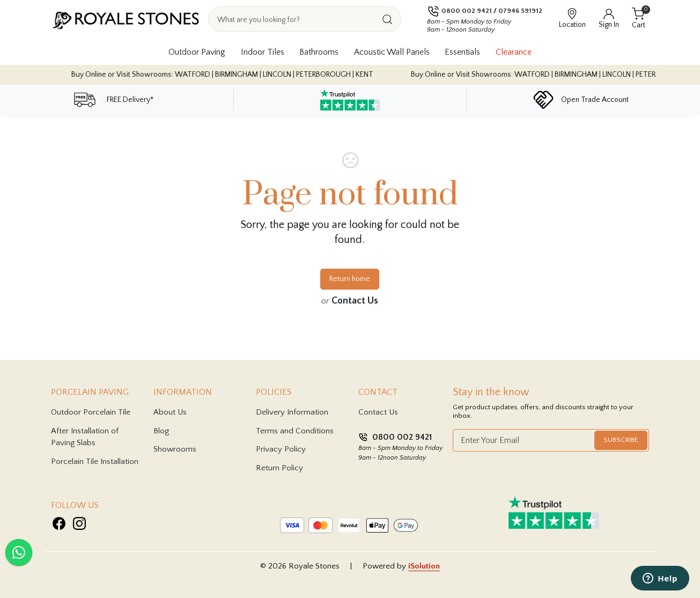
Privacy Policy (281, 449)
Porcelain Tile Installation (95, 462)
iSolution (424, 566)
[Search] (387, 19)
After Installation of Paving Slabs (85, 437)
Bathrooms (319, 52)
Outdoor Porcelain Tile (91, 412)
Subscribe (621, 440)
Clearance (514, 52)
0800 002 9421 (467, 11)
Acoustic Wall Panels (392, 52)
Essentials (462, 52)
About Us (170, 412)
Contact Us (355, 301)
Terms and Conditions (295, 431)
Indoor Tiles (263, 52)
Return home (350, 279)
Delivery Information (292, 412)
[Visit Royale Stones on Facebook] (59, 523)
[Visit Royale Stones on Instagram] (79, 523)
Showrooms (175, 449)
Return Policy (279, 468)
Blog (161, 431)
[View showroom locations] (572, 19)
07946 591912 (520, 11)
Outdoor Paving (197, 52)
